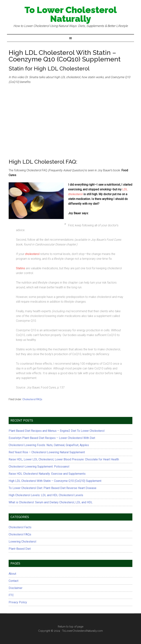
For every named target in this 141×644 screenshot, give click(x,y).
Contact (13, 581)
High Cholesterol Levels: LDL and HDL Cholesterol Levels (46, 495)
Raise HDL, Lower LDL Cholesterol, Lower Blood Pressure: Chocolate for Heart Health (64, 459)
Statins (20, 268)
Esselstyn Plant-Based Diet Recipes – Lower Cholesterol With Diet (52, 438)
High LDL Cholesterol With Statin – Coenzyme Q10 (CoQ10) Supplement (55, 481)
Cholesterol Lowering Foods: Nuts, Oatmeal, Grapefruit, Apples (49, 445)
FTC (11, 595)
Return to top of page (71, 627)
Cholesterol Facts (20, 527)
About (12, 574)
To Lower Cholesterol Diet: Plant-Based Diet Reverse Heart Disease (53, 488)
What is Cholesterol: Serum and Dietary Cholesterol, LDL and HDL (51, 502)
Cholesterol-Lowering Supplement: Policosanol (39, 467)
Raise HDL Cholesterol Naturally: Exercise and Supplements (47, 474)
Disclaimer (16, 588)
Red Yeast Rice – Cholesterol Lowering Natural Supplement (47, 452)
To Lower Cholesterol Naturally (71, 14)
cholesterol (32, 254)
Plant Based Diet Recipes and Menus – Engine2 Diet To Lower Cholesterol (57, 431)
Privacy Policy (18, 602)
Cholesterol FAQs (32, 399)
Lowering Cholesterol (22, 542)
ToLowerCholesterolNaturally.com (82, 631)
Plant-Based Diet (20, 549)
